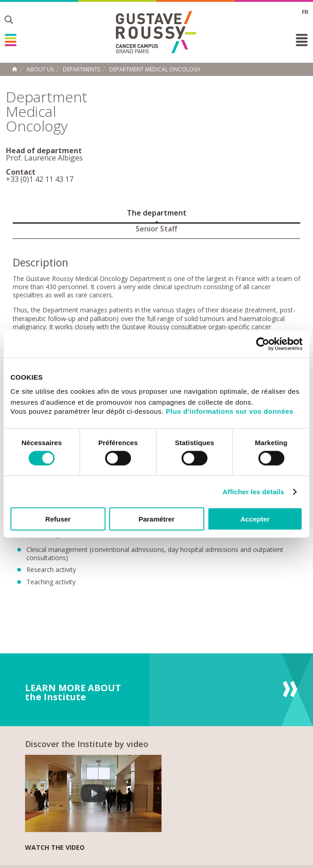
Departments (81, 70)
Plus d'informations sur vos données (230, 411)
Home (15, 69)
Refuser (58, 519)
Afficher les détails (253, 491)
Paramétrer (156, 519)
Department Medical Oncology (155, 70)
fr (305, 12)
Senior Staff (156, 229)
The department (157, 213)
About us (40, 70)
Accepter (255, 519)
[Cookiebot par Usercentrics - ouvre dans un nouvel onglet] (263, 344)
